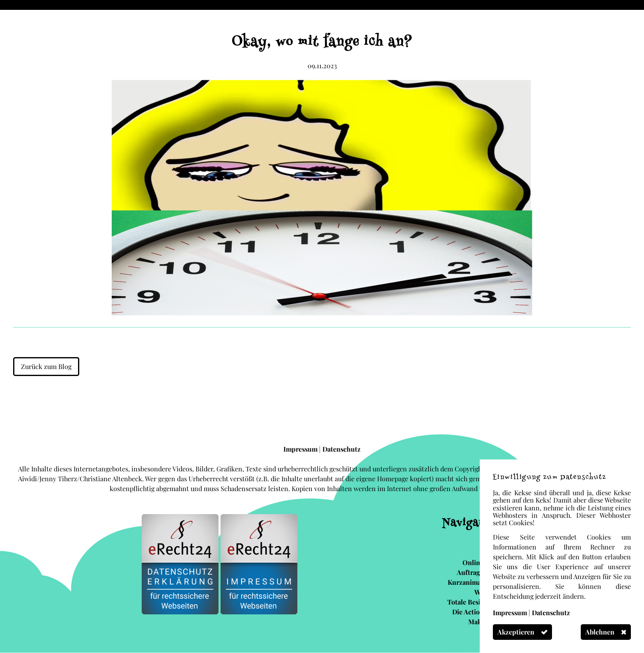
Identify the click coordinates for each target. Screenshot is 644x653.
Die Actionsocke (476, 612)
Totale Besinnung (474, 602)
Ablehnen (600, 632)
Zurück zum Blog (46, 366)
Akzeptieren (516, 632)
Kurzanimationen (474, 582)
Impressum (301, 449)
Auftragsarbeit (479, 572)
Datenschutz (342, 449)
